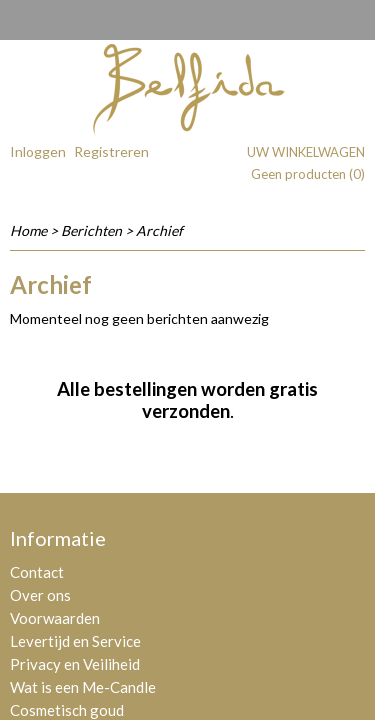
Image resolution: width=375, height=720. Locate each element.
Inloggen (38, 151)
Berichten (91, 230)
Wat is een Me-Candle (83, 687)
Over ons (40, 595)
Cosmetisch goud (67, 710)
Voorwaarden (55, 618)
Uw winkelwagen (306, 152)
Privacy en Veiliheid (75, 664)
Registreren (111, 151)
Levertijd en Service (75, 641)
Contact (37, 572)
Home (28, 230)
